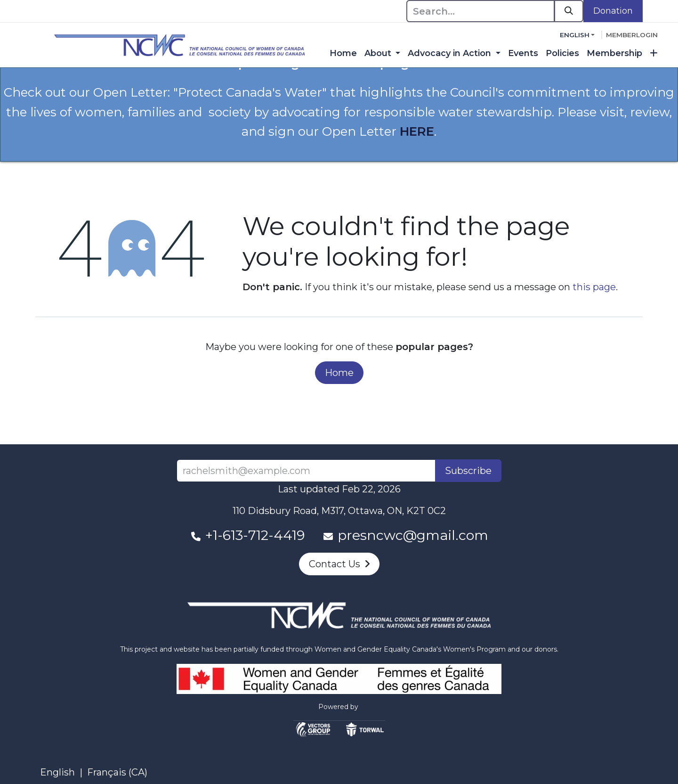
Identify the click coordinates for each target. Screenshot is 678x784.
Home (339, 373)
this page (594, 287)
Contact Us (339, 564)
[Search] (569, 11)
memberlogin (632, 35)
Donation (613, 11)
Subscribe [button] (468, 471)
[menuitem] (343, 53)
